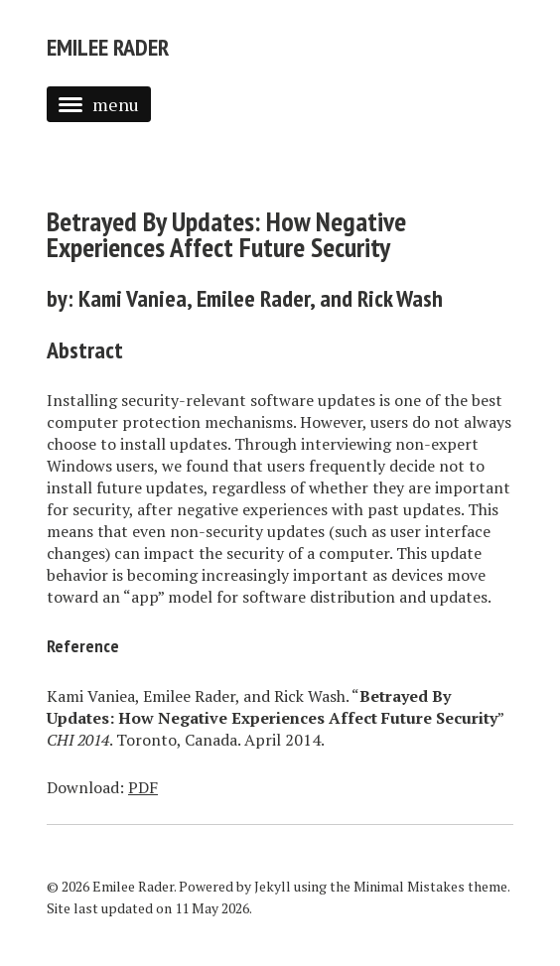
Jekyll (273, 886)
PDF (143, 787)
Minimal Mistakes (409, 886)
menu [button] (99, 104)
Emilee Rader (108, 47)
